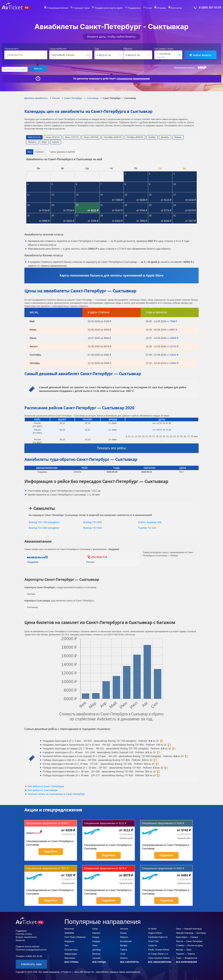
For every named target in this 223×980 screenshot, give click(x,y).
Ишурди (96, 941)
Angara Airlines (155, 932)
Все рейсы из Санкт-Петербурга (46, 786)
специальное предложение (133, 78)
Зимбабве (69, 932)
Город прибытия (58, 49)
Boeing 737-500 (93, 527)
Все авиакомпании (160, 962)
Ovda (123, 953)
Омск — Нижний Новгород (189, 928)
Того (67, 945)
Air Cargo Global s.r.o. (158, 953)
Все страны (71, 962)
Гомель (124, 949)
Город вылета (11, 49)
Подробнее (51, 851)
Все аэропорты (130, 962)
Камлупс (96, 932)
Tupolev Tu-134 (147, 527)
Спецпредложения (62, 8)
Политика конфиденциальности (31, 949)
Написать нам (31, 964)
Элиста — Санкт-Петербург (189, 941)
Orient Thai (153, 941)
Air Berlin (152, 928)
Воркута (124, 937)
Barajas (124, 945)
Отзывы (157, 8)
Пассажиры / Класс (164, 49)
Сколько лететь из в (56, 793)
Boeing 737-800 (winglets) (44, 527)
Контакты (171, 8)
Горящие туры (84, 8)
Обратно (128, 49)
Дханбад (97, 949)
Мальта (124, 958)
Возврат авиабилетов (26, 937)
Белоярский (126, 941)
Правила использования (28, 946)
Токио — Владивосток (187, 958)
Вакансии (20, 940)
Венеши (96, 953)
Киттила (124, 928)
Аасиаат (96, 958)
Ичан (95, 945)
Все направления (186, 962)
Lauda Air (153, 945)
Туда (97, 49)
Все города (99, 962)
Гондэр (96, 937)
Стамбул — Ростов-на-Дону (189, 945)
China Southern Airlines (159, 958)
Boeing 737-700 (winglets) (44, 522)
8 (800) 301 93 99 (210, 8)
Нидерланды (71, 953)
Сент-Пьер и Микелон (75, 937)
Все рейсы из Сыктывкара (43, 790)
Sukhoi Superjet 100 (150, 522)
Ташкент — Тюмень (185, 953)
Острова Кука (71, 949)
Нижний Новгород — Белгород (191, 932)
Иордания (69, 941)
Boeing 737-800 (93, 522)
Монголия (69, 928)
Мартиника (70, 958)
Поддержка (132, 8)
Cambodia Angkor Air (158, 937)
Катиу (95, 928)
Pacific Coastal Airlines (159, 949)
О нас (145, 8)
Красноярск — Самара (187, 937)
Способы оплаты (24, 933)
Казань (124, 932)
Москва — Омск (184, 949)
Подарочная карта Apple (109, 8)
